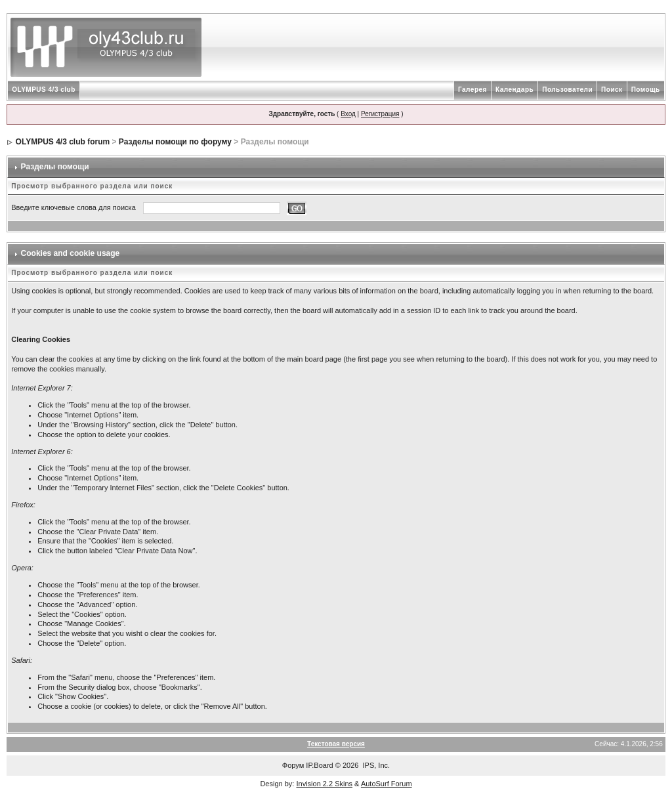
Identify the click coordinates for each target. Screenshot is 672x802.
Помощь (646, 90)
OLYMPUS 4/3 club (44, 90)
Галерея (472, 90)
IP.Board (319, 765)
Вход (348, 114)
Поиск (612, 90)
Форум (293, 765)
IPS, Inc (376, 765)
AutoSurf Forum (387, 784)
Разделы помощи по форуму (175, 142)
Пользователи (567, 90)
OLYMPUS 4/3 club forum (63, 142)
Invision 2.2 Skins (324, 784)
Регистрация (380, 114)
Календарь (514, 90)
